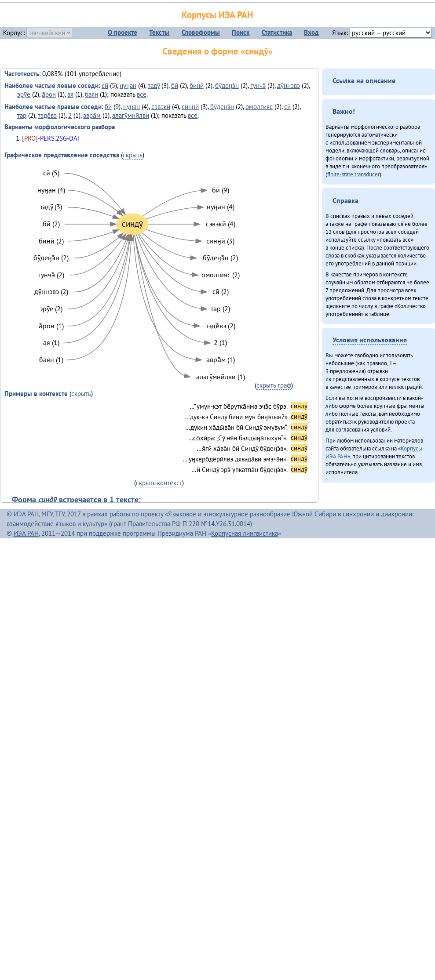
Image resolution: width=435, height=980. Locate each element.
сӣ (105, 85)
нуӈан (128, 85)
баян (91, 94)
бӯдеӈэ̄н (227, 85)
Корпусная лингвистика (245, 533)
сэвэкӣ (161, 107)
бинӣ (197, 85)
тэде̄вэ (47, 115)
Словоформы (201, 32)
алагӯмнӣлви (131, 115)
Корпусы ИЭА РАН (217, 15)
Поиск (241, 32)
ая (70, 94)
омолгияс (259, 107)
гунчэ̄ (258, 85)
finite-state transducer (353, 174)
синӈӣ (190, 107)
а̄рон (49, 94)
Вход (311, 32)
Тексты (159, 32)
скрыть (133, 155)
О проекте (122, 32)
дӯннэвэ (289, 85)
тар (22, 115)
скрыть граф (274, 385)
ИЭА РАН (26, 514)
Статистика (277, 32)
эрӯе (24, 94)
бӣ (175, 85)
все (142, 94)
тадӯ (154, 85)
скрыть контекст (159, 483)
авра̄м (92, 115)
